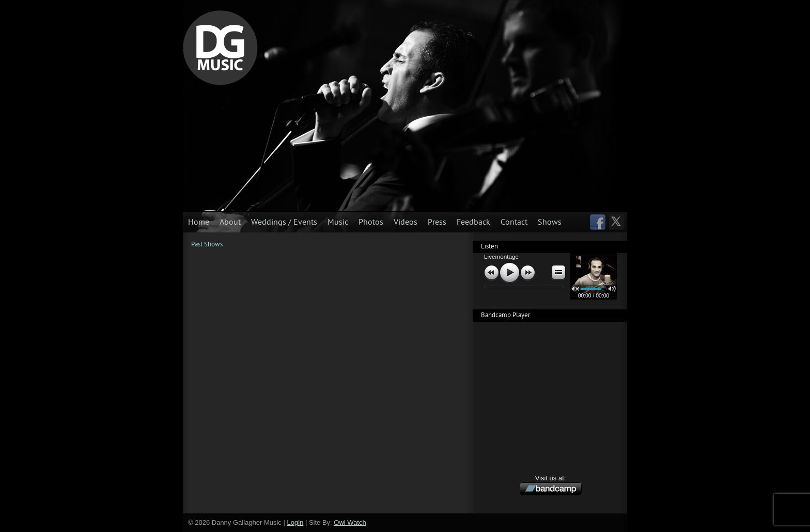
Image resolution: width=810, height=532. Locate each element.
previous (492, 273)
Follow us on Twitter (617, 223)
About (230, 222)
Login (295, 522)
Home (199, 222)
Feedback (473, 222)
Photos (371, 222)
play (510, 273)
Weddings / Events (284, 222)
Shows (550, 222)
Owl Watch (350, 522)
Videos (406, 222)
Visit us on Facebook (598, 223)
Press (437, 222)
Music (338, 222)
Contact (514, 222)
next (528, 273)
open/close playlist (557, 273)
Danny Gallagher (220, 48)
